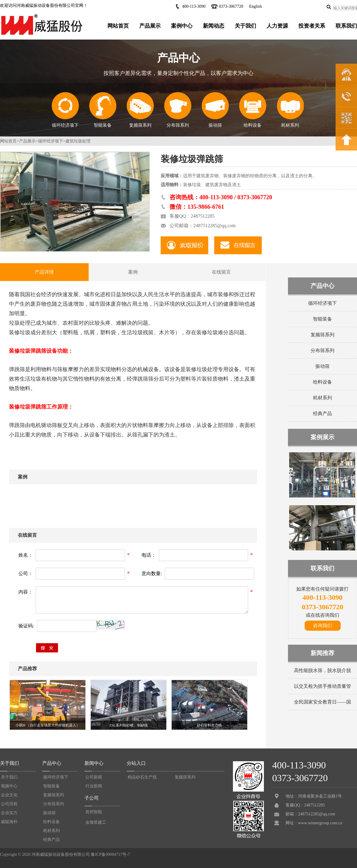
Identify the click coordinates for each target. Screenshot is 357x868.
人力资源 (277, 26)
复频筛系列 (140, 110)
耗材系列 (290, 110)
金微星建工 (96, 822)
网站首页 (118, 26)
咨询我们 (322, 626)
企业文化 (9, 795)
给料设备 (253, 110)
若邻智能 (94, 812)
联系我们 (346, 26)
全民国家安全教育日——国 (322, 702)
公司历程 (9, 804)
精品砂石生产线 (142, 777)
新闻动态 (214, 26)
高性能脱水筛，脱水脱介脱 (322, 670)
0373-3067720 (231, 6)
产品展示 (150, 26)
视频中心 (9, 786)
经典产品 (322, 413)
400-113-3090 (194, 6)
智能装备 (103, 110)
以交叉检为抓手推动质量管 (322, 686)
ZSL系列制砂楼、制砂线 (128, 725)
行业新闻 (94, 786)
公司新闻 (94, 777)
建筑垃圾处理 (78, 141)
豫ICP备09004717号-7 (110, 854)
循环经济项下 (65, 110)
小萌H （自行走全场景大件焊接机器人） (48, 725)
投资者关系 (312, 26)
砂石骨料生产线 (209, 725)
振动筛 (215, 110)
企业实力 (9, 813)
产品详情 (44, 272)
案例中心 (182, 26)
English (255, 6)
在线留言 (221, 272)
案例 (133, 272)
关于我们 (245, 26)
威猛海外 (9, 822)
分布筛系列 (178, 110)
